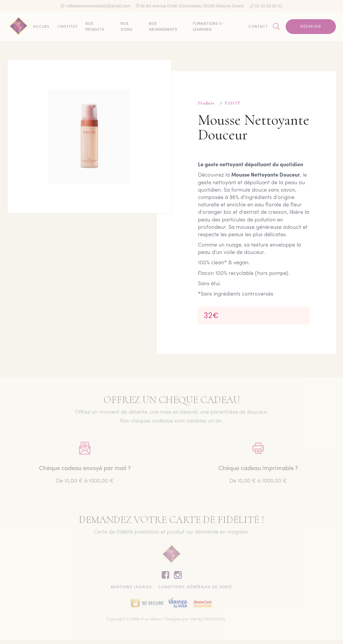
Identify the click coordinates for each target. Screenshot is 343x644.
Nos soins (127, 26)
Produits (206, 103)
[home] (19, 27)
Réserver (311, 26)
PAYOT (233, 103)
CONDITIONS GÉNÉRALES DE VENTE (195, 588)
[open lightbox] (89, 136)
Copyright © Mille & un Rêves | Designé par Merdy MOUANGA (166, 621)
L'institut (68, 26)
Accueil (42, 26)
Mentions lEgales (131, 588)
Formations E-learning (208, 26)
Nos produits (95, 26)
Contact (258, 26)
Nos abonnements (163, 26)
